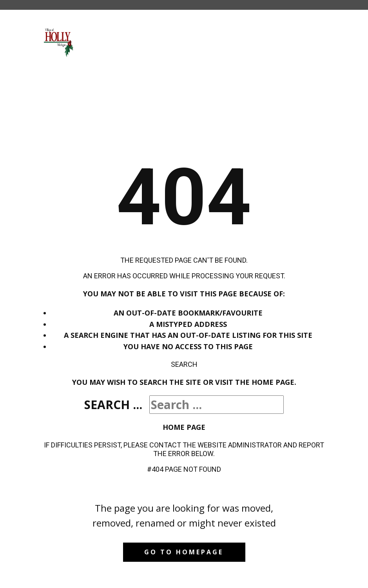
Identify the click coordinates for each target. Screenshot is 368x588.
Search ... (113, 405)
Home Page (184, 427)
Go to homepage (184, 552)
